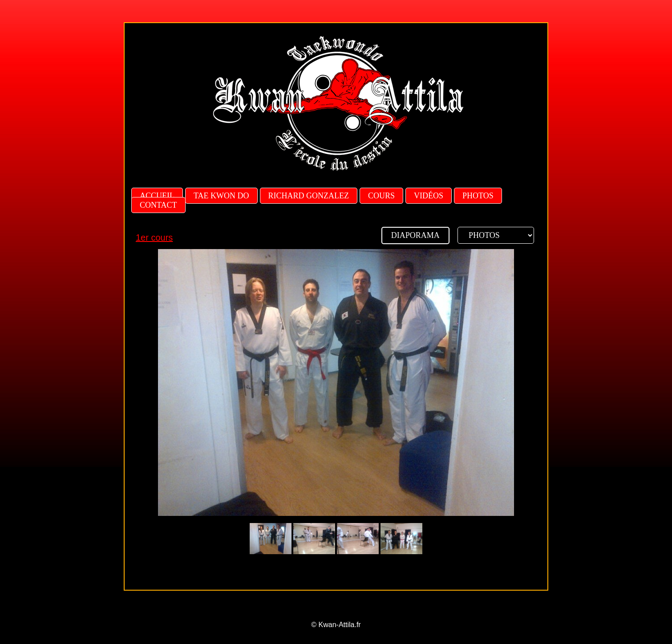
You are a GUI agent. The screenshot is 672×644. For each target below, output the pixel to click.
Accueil (157, 196)
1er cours (154, 237)
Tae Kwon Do (221, 196)
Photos (478, 196)
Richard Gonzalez (309, 196)
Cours (381, 196)
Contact (158, 205)
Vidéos (429, 196)
